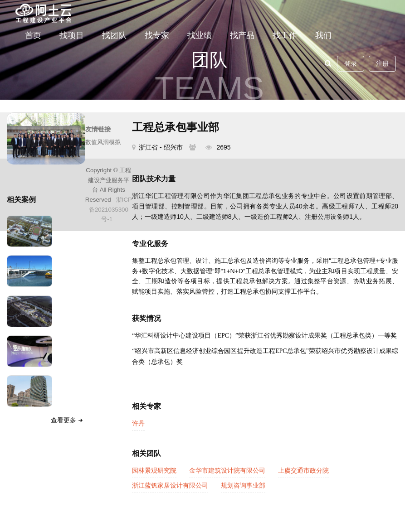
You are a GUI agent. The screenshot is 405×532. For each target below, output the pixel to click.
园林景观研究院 (154, 470)
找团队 (114, 35)
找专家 (157, 35)
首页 (33, 35)
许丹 (138, 423)
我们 (323, 35)
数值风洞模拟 (103, 142)
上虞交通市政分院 (303, 470)
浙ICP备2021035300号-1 (110, 209)
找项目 (72, 35)
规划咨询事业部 (243, 485)
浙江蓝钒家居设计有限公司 (170, 485)
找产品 (242, 35)
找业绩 (200, 35)
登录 (351, 63)
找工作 (285, 35)
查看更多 (68, 420)
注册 (382, 63)
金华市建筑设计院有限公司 (227, 470)
